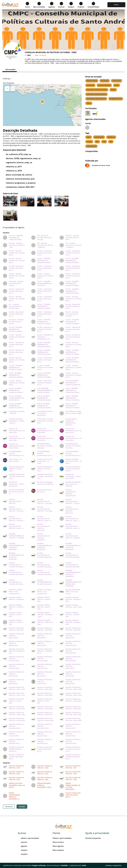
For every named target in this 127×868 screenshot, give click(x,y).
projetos (23, 854)
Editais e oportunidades (62, 838)
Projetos (6, 763)
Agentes (14, 11)
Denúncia (9, 807)
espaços (23, 850)
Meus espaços (58, 850)
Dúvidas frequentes (93, 838)
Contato (22, 807)
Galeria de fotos (10, 193)
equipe (88, 123)
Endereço (7, 79)
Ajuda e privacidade (97, 833)
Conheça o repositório (114, 865)
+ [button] (7, 89)
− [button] (13, 89)
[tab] (10, 69)
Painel (56, 833)
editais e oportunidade (28, 838)
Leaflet (79, 125)
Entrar (116, 5)
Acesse (22, 833)
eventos (22, 842)
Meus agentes (58, 846)
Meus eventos (58, 842)
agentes (22, 846)
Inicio (6, 11)
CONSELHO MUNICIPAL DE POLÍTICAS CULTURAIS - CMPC (40, 11)
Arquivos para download (14, 150)
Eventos (6, 233)
